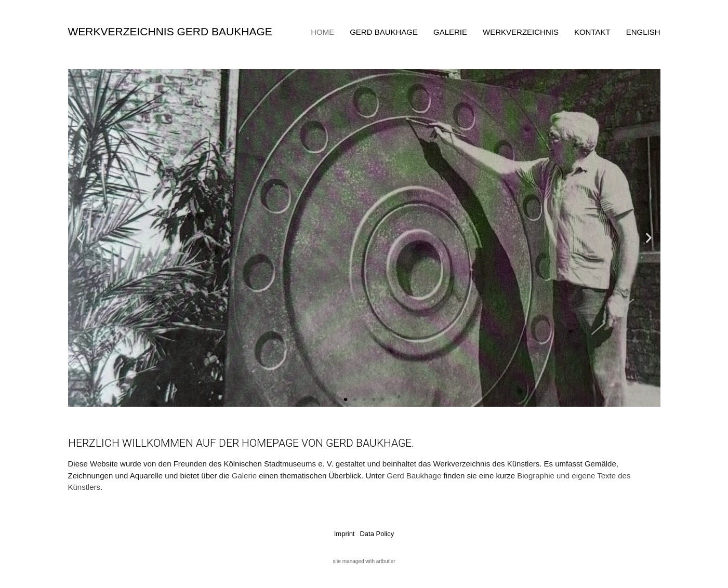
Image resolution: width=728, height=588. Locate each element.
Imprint (345, 534)
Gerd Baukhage (384, 32)
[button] (80, 238)
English (643, 32)
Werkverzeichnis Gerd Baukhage (170, 31)
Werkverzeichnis (521, 32)
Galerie (450, 32)
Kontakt (592, 32)
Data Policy (377, 534)
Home (322, 32)
